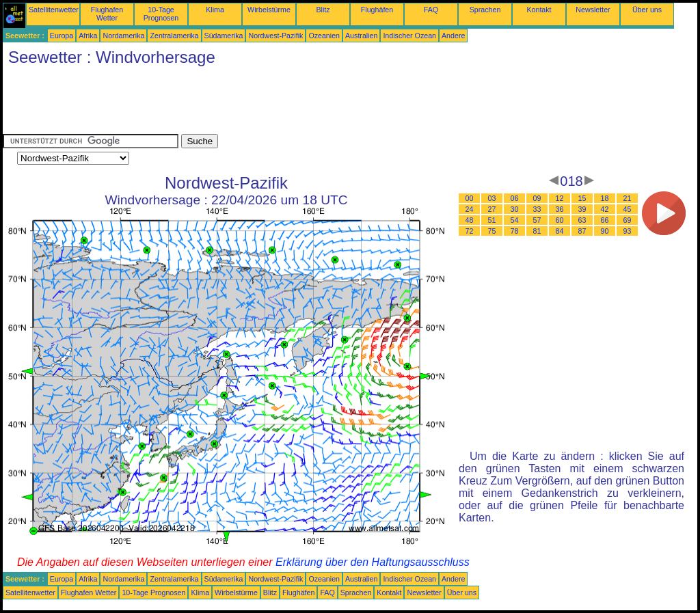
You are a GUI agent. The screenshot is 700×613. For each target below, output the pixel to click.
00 (470, 198)
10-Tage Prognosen (161, 14)
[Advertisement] (252, 103)
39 (582, 209)
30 (515, 209)
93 (628, 231)
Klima (215, 10)
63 (582, 220)
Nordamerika (123, 36)
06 (515, 198)
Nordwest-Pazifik (275, 36)
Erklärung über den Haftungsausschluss (373, 562)
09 (537, 198)
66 (605, 220)
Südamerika (224, 36)
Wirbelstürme (269, 10)
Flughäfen (377, 10)
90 (605, 231)
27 (492, 209)
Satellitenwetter (54, 10)
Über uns (647, 10)
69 (628, 220)
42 (605, 209)
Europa (62, 36)
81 (537, 231)
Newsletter (593, 10)
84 (560, 231)
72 (470, 231)
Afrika (88, 36)
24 (470, 209)
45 (628, 209)
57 (537, 220)
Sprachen (485, 10)
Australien (361, 36)
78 (515, 231)
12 (560, 198)
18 (605, 198)
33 (537, 209)
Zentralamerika (174, 36)
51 (492, 220)
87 (582, 231)
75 (492, 231)
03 (492, 198)
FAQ (431, 10)
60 (560, 220)
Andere (453, 36)
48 (470, 220)
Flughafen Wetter (107, 14)
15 (582, 198)
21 (628, 198)
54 (515, 220)
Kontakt (539, 10)
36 (560, 209)
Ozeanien (324, 36)
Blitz (323, 10)
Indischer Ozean (409, 36)
